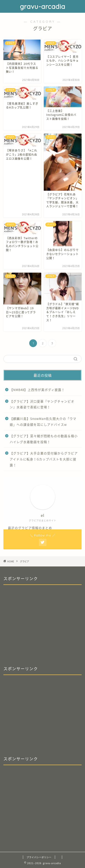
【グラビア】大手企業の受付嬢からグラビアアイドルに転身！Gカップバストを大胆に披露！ (44, 459)
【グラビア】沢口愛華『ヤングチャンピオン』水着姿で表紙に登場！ (42, 404)
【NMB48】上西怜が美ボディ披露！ (37, 390)
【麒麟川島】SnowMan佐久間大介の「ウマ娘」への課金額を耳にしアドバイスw (43, 421)
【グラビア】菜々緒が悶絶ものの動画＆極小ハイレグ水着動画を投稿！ (44, 439)
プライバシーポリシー (39, 857)
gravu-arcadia (43, 6)
